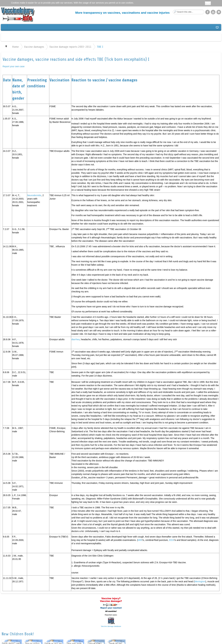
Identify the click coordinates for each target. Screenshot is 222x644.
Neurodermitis (34, 195)
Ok (208, 3)
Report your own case (14, 66)
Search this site (173, 10)
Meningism (200, 581)
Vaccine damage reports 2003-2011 (70, 47)
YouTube (213, 12)
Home (15, 47)
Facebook (208, 12)
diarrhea (75, 339)
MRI (140, 540)
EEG (171, 540)
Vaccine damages (34, 47)
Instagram (219, 12)
